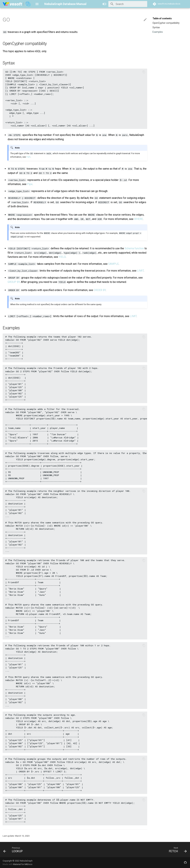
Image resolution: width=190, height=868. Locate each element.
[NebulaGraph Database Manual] (17, 4)
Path (28, 157)
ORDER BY (100, 290)
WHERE (138, 219)
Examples (158, 32)
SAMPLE (113, 264)
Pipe (30, 184)
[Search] (128, 4)
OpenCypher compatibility (166, 23)
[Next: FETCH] (177, 850)
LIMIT (140, 271)
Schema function (134, 248)
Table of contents (162, 18)
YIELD (62, 257)
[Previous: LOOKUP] (14, 850)
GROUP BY (14, 282)
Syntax (156, 27)
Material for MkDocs (23, 864)
